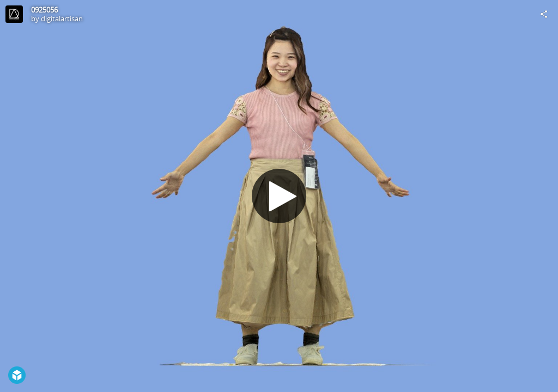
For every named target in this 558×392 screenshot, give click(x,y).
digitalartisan (62, 19)
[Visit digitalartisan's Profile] (14, 14)
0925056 (44, 10)
